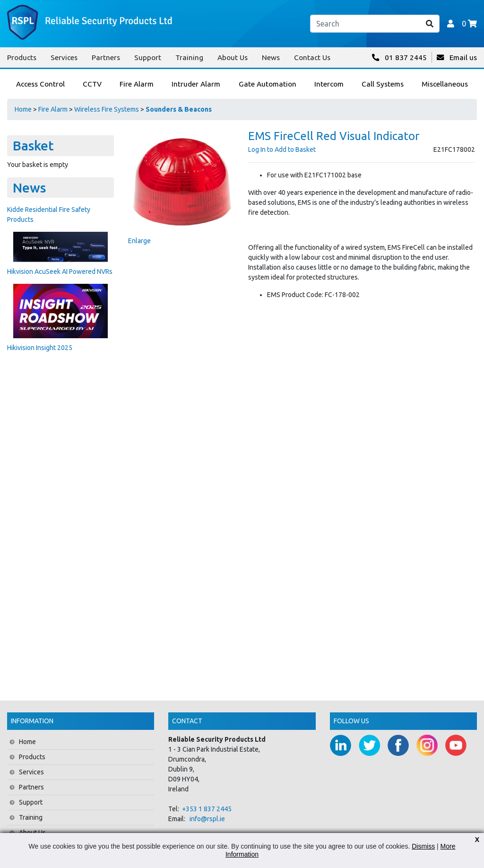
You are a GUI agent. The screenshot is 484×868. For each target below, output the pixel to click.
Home (23, 109)
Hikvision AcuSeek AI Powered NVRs (60, 272)
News (271, 57)
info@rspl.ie (207, 819)
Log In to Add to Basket (282, 149)
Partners (106, 57)
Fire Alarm (53, 109)
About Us (233, 57)
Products (22, 57)
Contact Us (312, 57)
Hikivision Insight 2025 (40, 348)
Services (64, 57)
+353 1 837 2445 (207, 809)
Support (148, 57)
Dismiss (423, 846)
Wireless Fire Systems (107, 109)
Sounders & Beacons (179, 109)
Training (189, 57)
